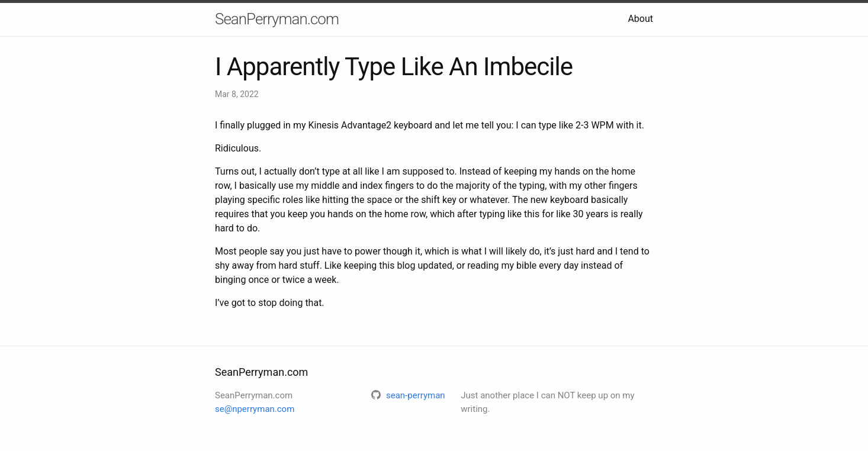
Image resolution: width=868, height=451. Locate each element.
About (640, 19)
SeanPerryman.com (277, 19)
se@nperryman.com (255, 409)
